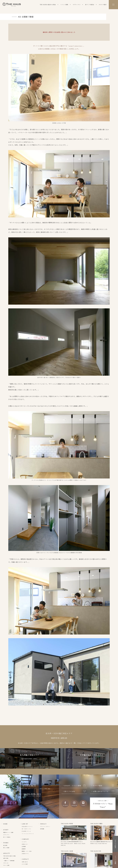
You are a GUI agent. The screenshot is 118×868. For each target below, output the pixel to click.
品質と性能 (6, 858)
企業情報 (24, 846)
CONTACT (25, 859)
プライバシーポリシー (45, 827)
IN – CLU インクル (26, 829)
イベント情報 (64, 5)
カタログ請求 (103, 5)
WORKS (6, 843)
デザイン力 (6, 863)
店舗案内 (24, 849)
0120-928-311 (32, 794)
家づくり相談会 (90, 5)
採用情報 (42, 829)
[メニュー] (113, 5)
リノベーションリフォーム (28, 834)
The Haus (12, 5)
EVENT (6, 830)
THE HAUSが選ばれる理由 (48, 5)
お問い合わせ (25, 862)
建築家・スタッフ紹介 (27, 851)
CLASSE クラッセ (26, 831)
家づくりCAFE (75, 791)
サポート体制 (6, 865)
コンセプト (24, 842)
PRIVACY (43, 824)
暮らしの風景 (6, 848)
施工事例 (5, 845)
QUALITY (7, 853)
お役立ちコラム (25, 854)
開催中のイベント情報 (8, 832)
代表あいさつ (25, 844)
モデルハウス (77, 5)
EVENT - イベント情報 (75, 786)
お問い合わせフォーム (103, 791)
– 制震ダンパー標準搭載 (9, 861)
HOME (5, 824)
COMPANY (25, 839)
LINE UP (25, 824)
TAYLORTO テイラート (27, 827)
